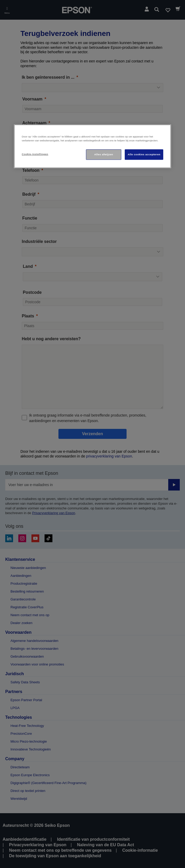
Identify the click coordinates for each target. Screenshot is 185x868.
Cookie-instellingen (35, 154)
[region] (92, 147)
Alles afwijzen (104, 155)
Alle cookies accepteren (144, 155)
